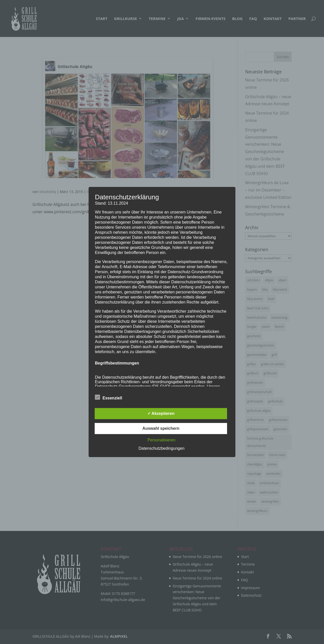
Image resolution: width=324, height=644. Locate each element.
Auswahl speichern (161, 428)
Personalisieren (161, 440)
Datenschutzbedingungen (161, 448)
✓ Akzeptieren (161, 413)
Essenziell (108, 397)
